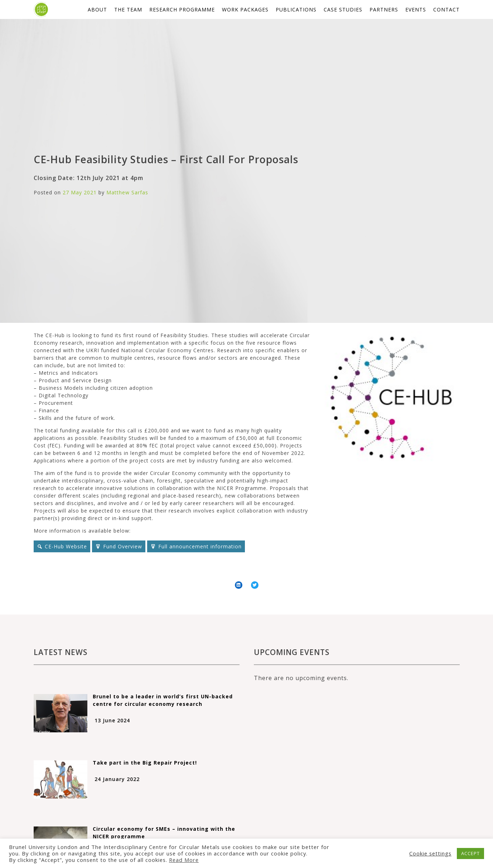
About (97, 9)
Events (416, 9)
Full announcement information (200, 546)
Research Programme (182, 9)
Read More (184, 860)
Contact (446, 9)
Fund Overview (123, 546)
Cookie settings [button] (430, 853)
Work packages (245, 9)
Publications (296, 9)
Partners (384, 9)
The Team (128, 9)
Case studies (343, 9)
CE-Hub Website (66, 546)
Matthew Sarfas (127, 192)
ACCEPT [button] (470, 853)
